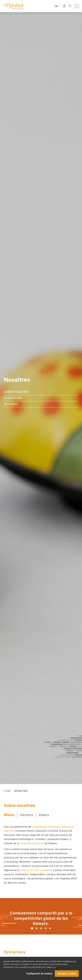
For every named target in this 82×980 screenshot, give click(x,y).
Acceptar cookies (67, 974)
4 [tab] (46, 934)
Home (7, 791)
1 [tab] (32, 934)
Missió (9, 815)
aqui (54, 967)
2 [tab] (36, 934)
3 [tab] (41, 934)
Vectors (26, 815)
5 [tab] (50, 934)
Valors (44, 815)
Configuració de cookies (39, 974)
